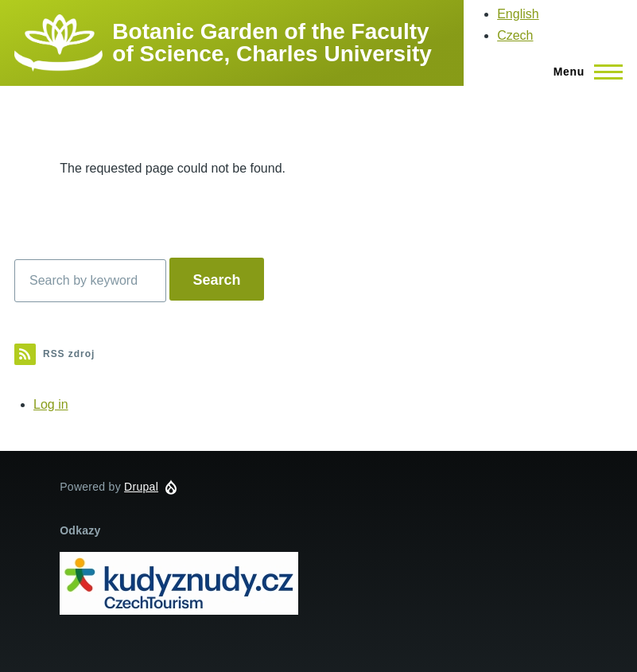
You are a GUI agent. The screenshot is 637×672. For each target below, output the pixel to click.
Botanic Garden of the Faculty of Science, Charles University (272, 43)
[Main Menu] (583, 72)
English (518, 14)
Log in (51, 404)
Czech (515, 35)
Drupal (141, 487)
